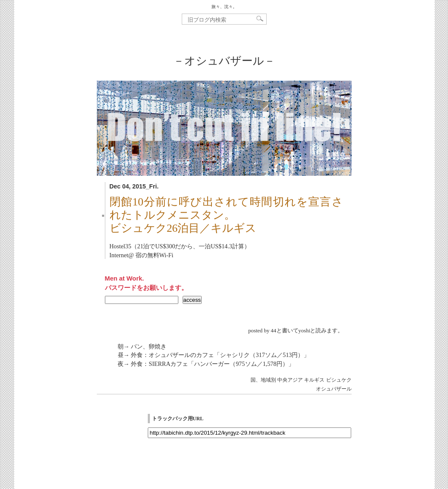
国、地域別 (263, 380)
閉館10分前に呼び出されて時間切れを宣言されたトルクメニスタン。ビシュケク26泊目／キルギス (226, 215)
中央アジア (290, 380)
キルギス (314, 380)
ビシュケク (339, 380)
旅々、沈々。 (224, 7)
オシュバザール (334, 389)
